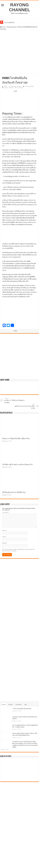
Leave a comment (9, 88)
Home (3, 27)
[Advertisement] (20, 52)
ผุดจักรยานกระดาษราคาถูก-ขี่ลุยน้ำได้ (24, 406)
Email (4, 537)
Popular (10, 704)
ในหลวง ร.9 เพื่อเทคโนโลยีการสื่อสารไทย (16, 439)
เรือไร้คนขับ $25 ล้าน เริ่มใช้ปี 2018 (14, 492)
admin (6, 86)
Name (4, 530)
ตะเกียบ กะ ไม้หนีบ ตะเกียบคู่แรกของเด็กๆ (15, 401)
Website (5, 543)
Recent (4, 704)
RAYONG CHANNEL (19, 7)
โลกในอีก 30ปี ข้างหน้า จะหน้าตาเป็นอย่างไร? (17, 465)
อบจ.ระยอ (7, 22)
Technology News (11, 27)
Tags (26, 704)
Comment (6, 512)
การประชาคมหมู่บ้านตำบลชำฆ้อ (22, 709)
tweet (15, 91)
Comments (18, 704)
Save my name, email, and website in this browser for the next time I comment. (19, 550)
